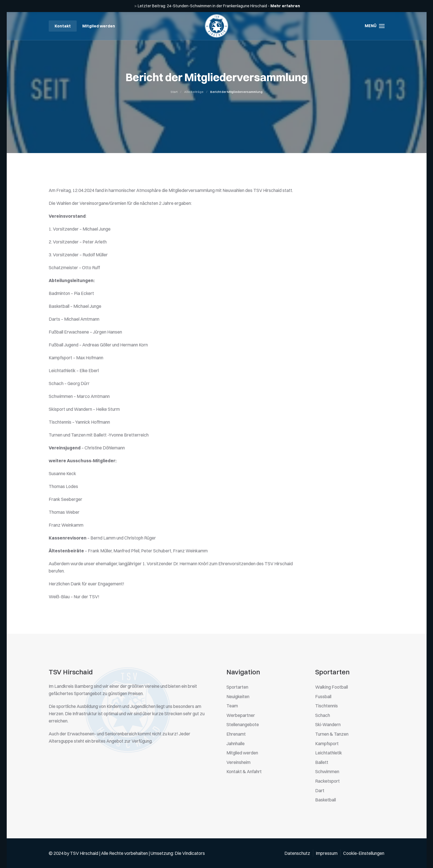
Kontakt (63, 26)
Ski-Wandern (328, 724)
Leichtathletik (329, 753)
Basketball (326, 800)
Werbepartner (241, 715)
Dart (320, 790)
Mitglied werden (99, 26)
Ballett (322, 762)
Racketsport (327, 781)
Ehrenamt (236, 734)
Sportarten (237, 687)
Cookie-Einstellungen (364, 853)
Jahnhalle (236, 743)
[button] (375, 26)
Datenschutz (297, 853)
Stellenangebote (243, 724)
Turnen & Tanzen (332, 734)
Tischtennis (326, 706)
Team (232, 706)
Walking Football (332, 687)
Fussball (323, 696)
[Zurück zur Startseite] (217, 26)
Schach (323, 715)
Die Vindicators (190, 853)
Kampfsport (327, 743)
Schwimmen (327, 771)
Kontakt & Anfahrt (244, 771)
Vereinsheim (238, 762)
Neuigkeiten (238, 696)
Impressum (327, 853)
